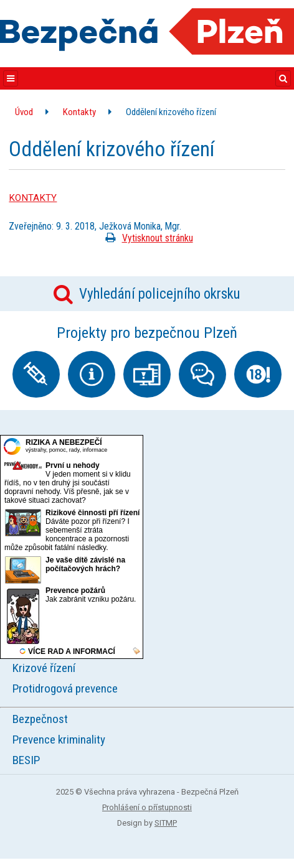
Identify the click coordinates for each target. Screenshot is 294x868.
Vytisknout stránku (147, 238)
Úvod (24, 112)
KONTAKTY (33, 198)
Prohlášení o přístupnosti (147, 807)
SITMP (166, 823)
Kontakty (79, 112)
